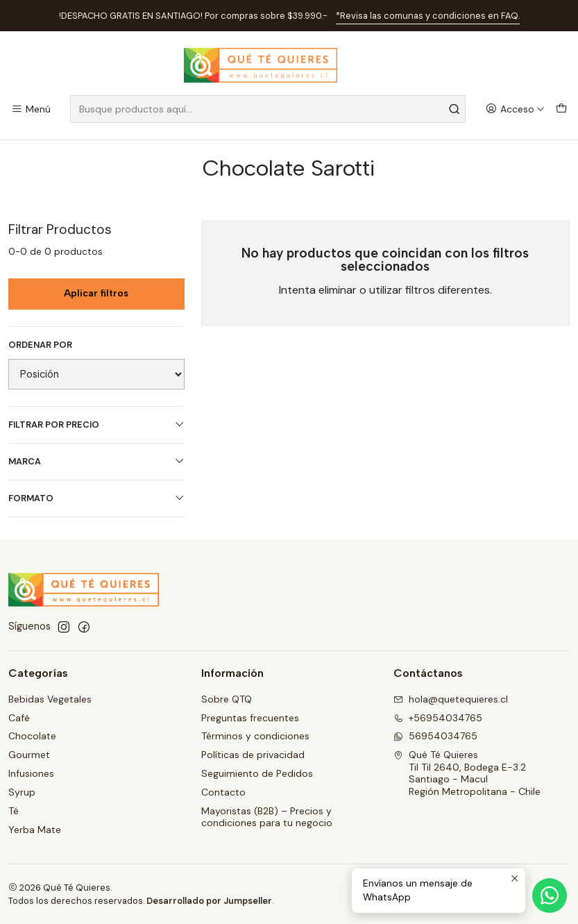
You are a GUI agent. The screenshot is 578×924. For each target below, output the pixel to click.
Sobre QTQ (227, 699)
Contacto (223, 792)
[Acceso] (515, 109)
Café (19, 718)
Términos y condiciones (255, 736)
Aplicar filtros (96, 293)
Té (14, 811)
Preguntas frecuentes (250, 718)
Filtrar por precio (96, 425)
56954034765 (435, 736)
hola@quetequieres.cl (451, 699)
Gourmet (29, 755)
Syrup (22, 792)
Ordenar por (40, 345)
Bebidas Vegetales (50, 699)
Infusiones (31, 773)
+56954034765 (438, 718)
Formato (96, 498)
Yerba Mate (35, 830)
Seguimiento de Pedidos (257, 773)
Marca (96, 461)
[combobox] (268, 109)
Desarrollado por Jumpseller (209, 901)
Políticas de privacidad (253, 755)
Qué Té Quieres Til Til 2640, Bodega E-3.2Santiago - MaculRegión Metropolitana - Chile (467, 773)
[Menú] (31, 109)
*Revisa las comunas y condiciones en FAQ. (428, 16)
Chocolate (32, 736)
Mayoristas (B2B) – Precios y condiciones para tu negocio (267, 817)
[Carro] (561, 109)
